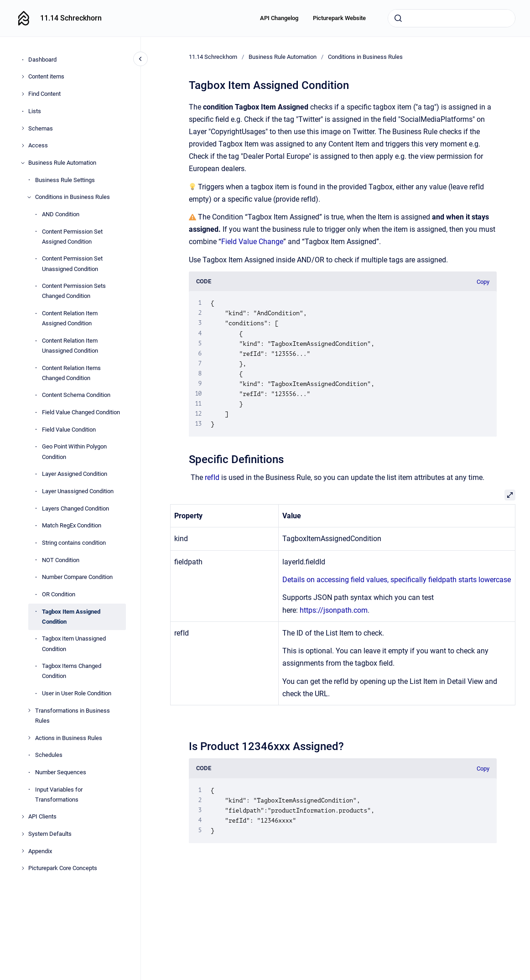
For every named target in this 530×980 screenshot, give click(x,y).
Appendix (40, 851)
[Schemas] (23, 128)
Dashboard (42, 60)
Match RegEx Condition (72, 525)
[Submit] (398, 18)
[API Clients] (23, 817)
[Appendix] (23, 851)
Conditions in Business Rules (73, 197)
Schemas (41, 128)
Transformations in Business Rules (73, 716)
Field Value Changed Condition (81, 412)
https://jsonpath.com (334, 610)
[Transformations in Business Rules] (29, 710)
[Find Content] (23, 94)
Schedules (49, 755)
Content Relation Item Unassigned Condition (70, 346)
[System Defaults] (23, 834)
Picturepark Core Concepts (63, 868)
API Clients (42, 816)
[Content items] (23, 77)
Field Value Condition (69, 430)
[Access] (23, 146)
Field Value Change (252, 242)
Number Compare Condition (77, 577)
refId (212, 477)
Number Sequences (61, 772)
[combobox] (452, 18)
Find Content (44, 94)
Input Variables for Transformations (59, 795)
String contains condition (74, 543)
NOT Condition (61, 560)
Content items (46, 76)
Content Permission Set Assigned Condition (72, 237)
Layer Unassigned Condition (78, 491)
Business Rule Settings (65, 180)
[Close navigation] (140, 59)
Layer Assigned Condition (75, 474)
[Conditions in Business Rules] (29, 197)
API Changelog (279, 18)
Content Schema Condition (76, 395)
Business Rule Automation (62, 163)
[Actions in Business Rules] (29, 738)
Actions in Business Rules (69, 738)
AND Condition (61, 214)
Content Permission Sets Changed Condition (74, 291)
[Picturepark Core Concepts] (23, 868)
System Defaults (50, 834)
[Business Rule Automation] (23, 163)
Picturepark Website (339, 18)
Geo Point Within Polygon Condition (74, 451)
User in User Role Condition (77, 693)
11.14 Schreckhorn (71, 18)
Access (38, 145)
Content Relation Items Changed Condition (71, 373)
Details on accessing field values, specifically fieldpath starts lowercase (397, 580)
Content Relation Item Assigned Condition (70, 318)
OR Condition (59, 594)
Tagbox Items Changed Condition (72, 671)
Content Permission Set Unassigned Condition (72, 263)
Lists (35, 111)
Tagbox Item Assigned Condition (71, 617)
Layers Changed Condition (75, 508)
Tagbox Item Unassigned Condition (74, 644)
